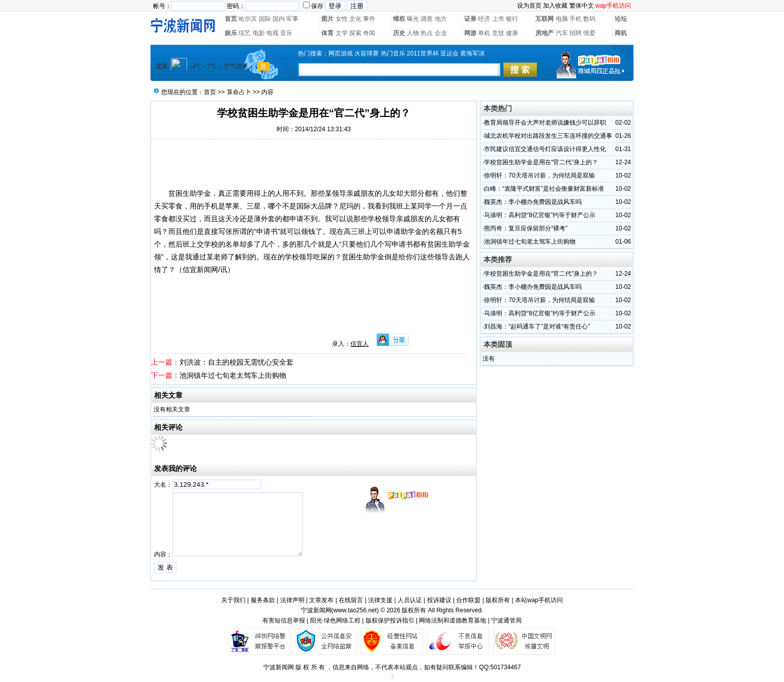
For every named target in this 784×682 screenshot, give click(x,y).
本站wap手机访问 (539, 600)
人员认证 (410, 600)
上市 (498, 19)
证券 (470, 19)
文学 (342, 33)
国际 (265, 19)
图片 (327, 19)
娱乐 (231, 33)
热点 (427, 33)
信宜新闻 (197, 270)
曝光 (413, 19)
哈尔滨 (248, 19)
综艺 (245, 33)
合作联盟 (468, 600)
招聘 (576, 33)
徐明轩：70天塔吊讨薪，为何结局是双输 (539, 175)
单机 (484, 33)
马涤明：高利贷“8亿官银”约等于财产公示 (540, 215)
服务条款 (263, 600)
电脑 (562, 19)
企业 (441, 33)
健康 (512, 33)
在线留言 (351, 600)
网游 (470, 33)
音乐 (286, 33)
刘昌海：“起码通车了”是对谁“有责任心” (537, 327)
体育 (327, 33)
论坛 (621, 19)
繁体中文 (582, 6)
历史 (399, 33)
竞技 (498, 33)
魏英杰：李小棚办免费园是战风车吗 (533, 202)
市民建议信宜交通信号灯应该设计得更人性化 (545, 149)
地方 (441, 19)
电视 (273, 33)
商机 (621, 33)
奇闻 (369, 33)
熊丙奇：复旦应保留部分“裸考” (526, 228)
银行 (512, 19)
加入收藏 (555, 6)
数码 (589, 19)
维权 (399, 19)
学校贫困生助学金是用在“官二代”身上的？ (541, 162)
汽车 (562, 33)
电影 (259, 33)
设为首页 (529, 6)
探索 (355, 33)
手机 (576, 19)
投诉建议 (439, 600)
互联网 (545, 19)
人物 (413, 33)
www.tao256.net (355, 610)
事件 (369, 19)
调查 (427, 19)
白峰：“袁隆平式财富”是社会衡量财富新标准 (544, 189)
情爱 (589, 33)
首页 (231, 19)
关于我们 (233, 600)
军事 (292, 19)
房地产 (545, 33)
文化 (355, 19)
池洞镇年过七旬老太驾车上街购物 (233, 375)
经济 (484, 19)
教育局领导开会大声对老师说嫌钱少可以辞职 (545, 123)
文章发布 (321, 600)
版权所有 (498, 600)
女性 (342, 19)
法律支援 (380, 600)
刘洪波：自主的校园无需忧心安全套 (236, 362)
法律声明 (292, 600)
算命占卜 (239, 92)
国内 (279, 19)
